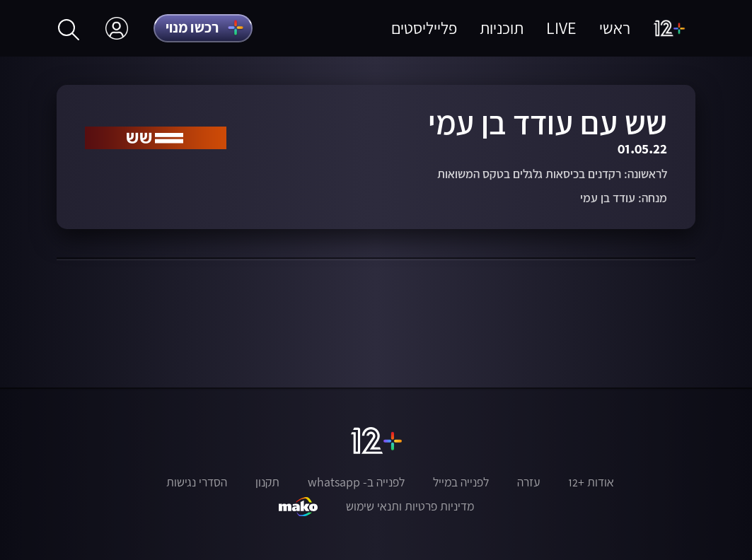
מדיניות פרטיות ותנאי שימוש (410, 506)
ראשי (615, 28)
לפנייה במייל (461, 482)
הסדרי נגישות (197, 482)
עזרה (528, 482)
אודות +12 (591, 482)
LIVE (561, 28)
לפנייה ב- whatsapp (356, 482)
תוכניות (502, 28)
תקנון (267, 482)
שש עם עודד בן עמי (548, 122)
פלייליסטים (424, 28)
